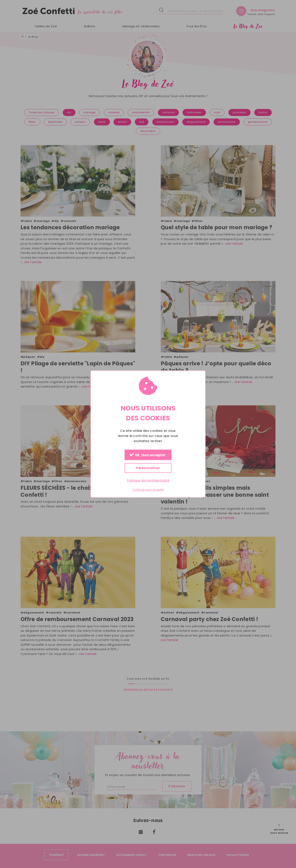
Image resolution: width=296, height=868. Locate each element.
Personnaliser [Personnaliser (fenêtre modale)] (148, 468)
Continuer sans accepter (148, 490)
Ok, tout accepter (147, 455)
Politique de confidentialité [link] (148, 481)
